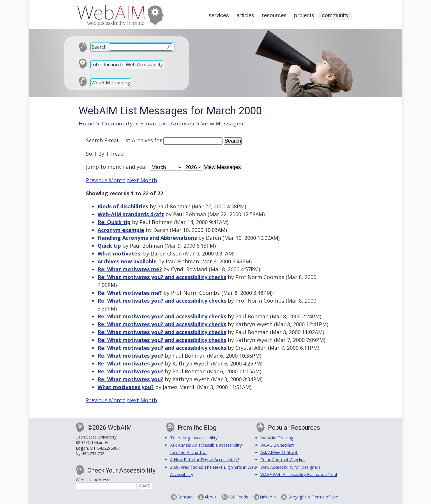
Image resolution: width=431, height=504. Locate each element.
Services (219, 15)
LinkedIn (268, 497)
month (116, 167)
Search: (100, 47)
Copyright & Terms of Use (313, 497)
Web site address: (93, 480)
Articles (245, 15)
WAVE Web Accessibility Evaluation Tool (299, 474)
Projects (304, 15)
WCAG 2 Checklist (277, 445)
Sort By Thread (105, 154)
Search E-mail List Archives (119, 140)
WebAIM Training (111, 83)
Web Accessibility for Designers (290, 467)
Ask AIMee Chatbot (279, 452)
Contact (185, 497)
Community (335, 15)
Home (87, 124)
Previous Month (106, 180)
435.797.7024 (94, 454)
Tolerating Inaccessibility (194, 438)
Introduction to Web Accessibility (127, 65)
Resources (274, 15)
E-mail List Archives (167, 124)
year (142, 167)
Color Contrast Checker (283, 460)
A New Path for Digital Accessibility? (205, 460)
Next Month (142, 180)
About (210, 497)
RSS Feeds (238, 497)
